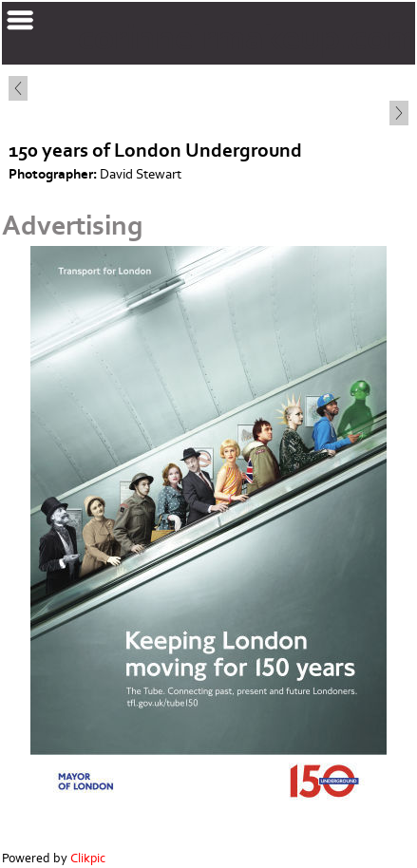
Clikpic (88, 859)
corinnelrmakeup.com (247, 38)
